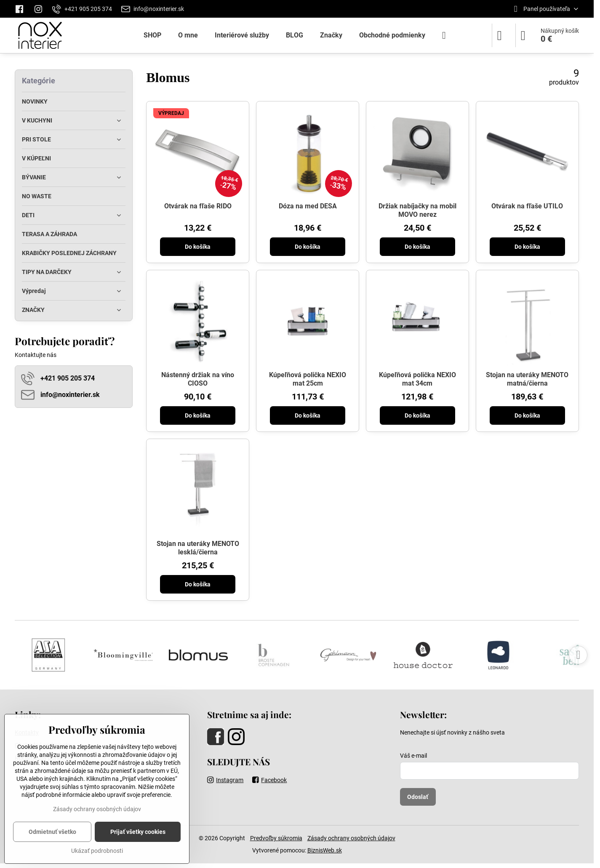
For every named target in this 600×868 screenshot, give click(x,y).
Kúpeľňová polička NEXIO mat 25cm (308, 379)
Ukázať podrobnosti (97, 851)
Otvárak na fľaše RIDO (198, 206)
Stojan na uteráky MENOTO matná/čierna (527, 379)
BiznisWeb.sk (325, 850)
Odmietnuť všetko (52, 832)
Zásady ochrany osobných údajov (351, 838)
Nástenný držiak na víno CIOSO (198, 379)
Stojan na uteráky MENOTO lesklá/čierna (198, 548)
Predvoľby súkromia (276, 838)
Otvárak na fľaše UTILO (527, 206)
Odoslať (418, 797)
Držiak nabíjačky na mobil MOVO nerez (417, 210)
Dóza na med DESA (308, 206)
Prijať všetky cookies (138, 832)
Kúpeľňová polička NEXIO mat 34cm (417, 379)
